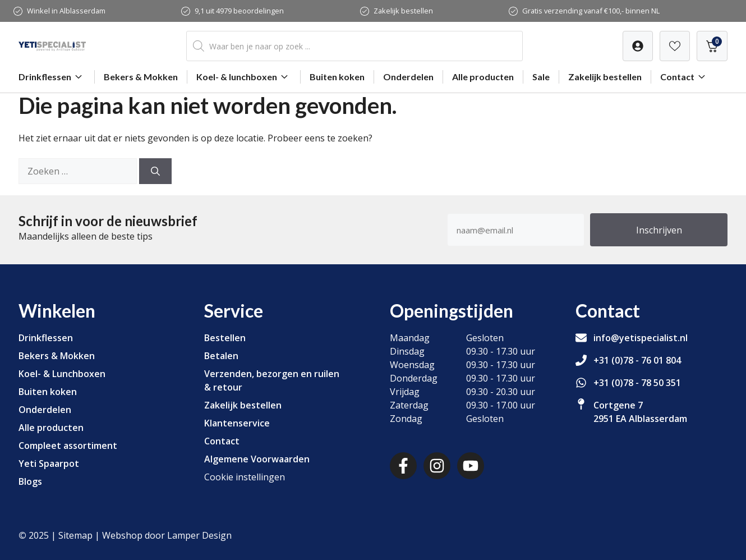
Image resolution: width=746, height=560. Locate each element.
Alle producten (483, 77)
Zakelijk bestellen (403, 11)
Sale (541, 77)
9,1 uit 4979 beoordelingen (239, 11)
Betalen (221, 356)
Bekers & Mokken (141, 77)
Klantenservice (237, 423)
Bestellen (225, 338)
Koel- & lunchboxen (244, 77)
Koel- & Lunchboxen (62, 374)
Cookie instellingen (245, 477)
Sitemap (75, 535)
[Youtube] (471, 466)
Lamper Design (199, 535)
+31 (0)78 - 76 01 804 (637, 360)
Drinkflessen (52, 77)
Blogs (30, 481)
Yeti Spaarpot (49, 463)
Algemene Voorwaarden (257, 459)
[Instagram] (437, 466)
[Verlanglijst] (638, 46)
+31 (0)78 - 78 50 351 (637, 383)
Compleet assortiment (68, 446)
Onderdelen (408, 77)
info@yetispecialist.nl (641, 338)
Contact (684, 77)
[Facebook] (403, 466)
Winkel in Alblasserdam (66, 11)
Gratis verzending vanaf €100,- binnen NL (591, 11)
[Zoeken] (155, 171)
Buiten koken (337, 77)
